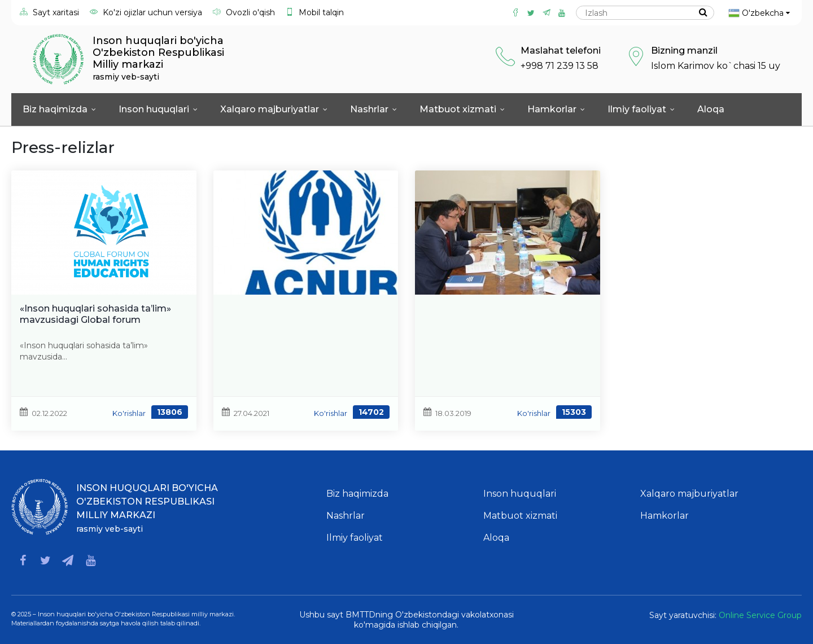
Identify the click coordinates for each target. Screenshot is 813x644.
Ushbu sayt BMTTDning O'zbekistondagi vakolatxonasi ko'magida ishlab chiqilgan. (406, 620)
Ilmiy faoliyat (641, 109)
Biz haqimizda (59, 109)
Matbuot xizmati (462, 109)
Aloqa (711, 109)
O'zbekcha (759, 13)
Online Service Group (760, 615)
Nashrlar (373, 109)
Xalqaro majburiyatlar (274, 109)
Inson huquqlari (158, 109)
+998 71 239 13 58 (560, 66)
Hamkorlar (556, 109)
